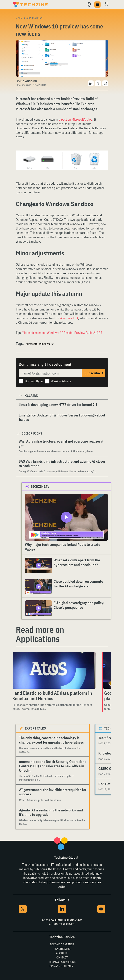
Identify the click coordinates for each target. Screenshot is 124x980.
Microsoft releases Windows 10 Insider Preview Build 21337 (62, 333)
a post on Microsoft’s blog (76, 119)
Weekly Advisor (61, 381)
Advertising (62, 949)
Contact (62, 957)
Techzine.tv (40, 486)
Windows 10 (46, 344)
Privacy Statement (62, 966)
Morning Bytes (34, 381)
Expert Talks (35, 728)
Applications (34, 18)
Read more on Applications (40, 634)
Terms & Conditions (62, 962)
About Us (62, 953)
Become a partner (62, 944)
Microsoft (31, 344)
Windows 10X (69, 318)
